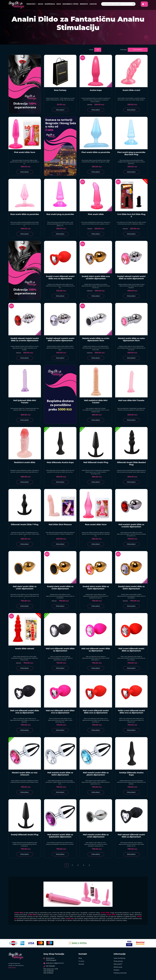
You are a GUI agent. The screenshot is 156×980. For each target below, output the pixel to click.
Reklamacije (118, 967)
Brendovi (84, 4)
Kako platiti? (118, 964)
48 (98, 50)
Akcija (41, 4)
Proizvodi (31, 4)
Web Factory (12, 967)
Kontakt (81, 964)
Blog (80, 958)
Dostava (116, 970)
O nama (81, 961)
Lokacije (93, 4)
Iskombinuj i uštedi (70, 4)
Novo (59, 4)
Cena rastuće (138, 50)
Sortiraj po (124, 50)
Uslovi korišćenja (119, 958)
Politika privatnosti (120, 973)
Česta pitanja (118, 961)
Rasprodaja (50, 4)
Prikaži (91, 50)
